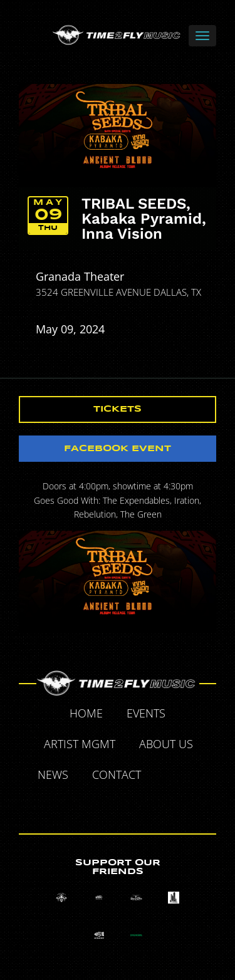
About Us (166, 744)
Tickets (118, 409)
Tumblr (104, 805)
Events (146, 713)
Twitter (196, 776)
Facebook (167, 776)
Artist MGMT (80, 744)
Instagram (133, 805)
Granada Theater (80, 276)
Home (86, 713)
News (53, 774)
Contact (117, 774)
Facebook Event (118, 449)
